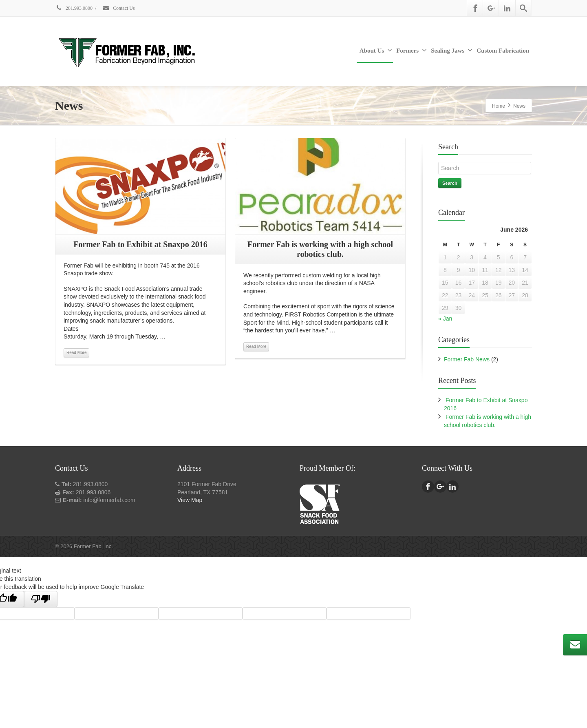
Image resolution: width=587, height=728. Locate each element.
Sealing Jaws (452, 50)
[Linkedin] (507, 8)
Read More (76, 353)
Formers (412, 50)
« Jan (445, 319)
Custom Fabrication (503, 51)
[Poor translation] (41, 599)
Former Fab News (467, 359)
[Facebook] (475, 8)
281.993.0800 (74, 8)
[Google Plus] (491, 8)
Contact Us (119, 8)
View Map (190, 500)
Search (450, 183)
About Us (376, 50)
